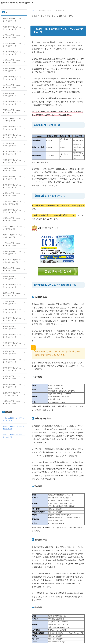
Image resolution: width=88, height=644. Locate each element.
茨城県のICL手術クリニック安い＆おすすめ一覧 (12, 78)
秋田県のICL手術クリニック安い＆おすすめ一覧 (12, 53)
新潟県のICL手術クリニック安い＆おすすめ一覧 (17, 3)
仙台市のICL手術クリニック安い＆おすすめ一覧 (12, 45)
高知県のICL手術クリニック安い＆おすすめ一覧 (12, 336)
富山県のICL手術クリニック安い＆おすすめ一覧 (12, 144)
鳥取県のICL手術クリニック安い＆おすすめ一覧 (12, 269)
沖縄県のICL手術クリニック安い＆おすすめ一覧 (12, 402)
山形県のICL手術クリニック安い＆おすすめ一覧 (12, 61)
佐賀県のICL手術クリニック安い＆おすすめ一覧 (12, 352)
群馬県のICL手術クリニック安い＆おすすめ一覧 (12, 95)
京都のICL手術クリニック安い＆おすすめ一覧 (12, 228)
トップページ (34, 10)
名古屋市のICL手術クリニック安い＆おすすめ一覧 (12, 203)
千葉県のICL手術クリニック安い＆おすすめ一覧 (12, 111)
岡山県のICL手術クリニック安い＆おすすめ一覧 (12, 286)
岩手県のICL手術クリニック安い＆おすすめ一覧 (12, 36)
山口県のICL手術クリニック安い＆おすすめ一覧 (12, 303)
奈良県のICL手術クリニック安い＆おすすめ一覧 (12, 253)
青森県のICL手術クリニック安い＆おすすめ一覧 (12, 28)
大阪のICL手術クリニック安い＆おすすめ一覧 (12, 236)
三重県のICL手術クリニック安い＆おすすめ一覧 (12, 211)
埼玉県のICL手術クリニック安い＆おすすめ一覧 (12, 103)
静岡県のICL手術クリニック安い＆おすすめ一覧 (12, 194)
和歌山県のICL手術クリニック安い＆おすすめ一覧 (12, 261)
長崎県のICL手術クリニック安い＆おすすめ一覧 (12, 361)
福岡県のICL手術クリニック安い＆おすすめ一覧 (12, 344)
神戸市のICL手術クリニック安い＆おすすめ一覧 (12, 244)
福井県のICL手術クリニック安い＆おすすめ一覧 (12, 161)
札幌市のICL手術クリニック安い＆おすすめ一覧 (12, 20)
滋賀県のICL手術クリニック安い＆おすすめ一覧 (12, 219)
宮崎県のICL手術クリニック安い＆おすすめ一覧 (12, 386)
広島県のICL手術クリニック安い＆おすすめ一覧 (12, 294)
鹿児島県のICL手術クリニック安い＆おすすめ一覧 (12, 394)
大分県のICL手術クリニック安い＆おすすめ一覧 (12, 377)
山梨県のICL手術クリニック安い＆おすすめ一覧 (12, 169)
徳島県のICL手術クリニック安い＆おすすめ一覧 (12, 311)
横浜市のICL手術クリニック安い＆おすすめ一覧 (12, 128)
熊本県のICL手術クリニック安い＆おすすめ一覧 (12, 369)
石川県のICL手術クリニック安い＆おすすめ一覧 (12, 153)
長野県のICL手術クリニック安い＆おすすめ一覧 (12, 178)
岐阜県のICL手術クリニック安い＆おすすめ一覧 (12, 186)
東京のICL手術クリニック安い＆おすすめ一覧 (12, 120)
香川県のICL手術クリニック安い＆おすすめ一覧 (12, 319)
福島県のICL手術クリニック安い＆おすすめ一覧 (12, 70)
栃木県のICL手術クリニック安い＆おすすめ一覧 (12, 86)
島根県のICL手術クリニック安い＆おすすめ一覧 (12, 278)
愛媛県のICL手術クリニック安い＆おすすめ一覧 (12, 328)
